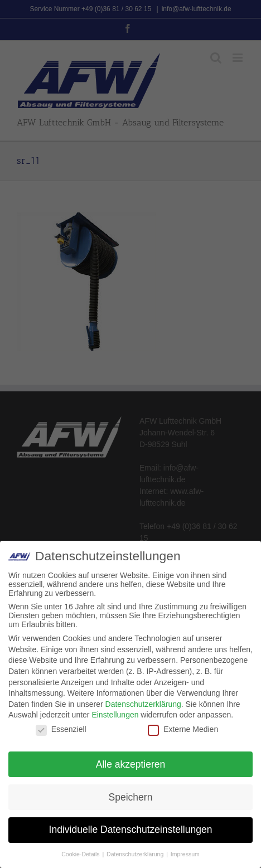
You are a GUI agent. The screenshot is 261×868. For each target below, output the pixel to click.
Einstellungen (115, 715)
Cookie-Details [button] (81, 854)
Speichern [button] (131, 797)
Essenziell (61, 729)
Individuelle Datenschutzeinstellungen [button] (131, 830)
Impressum (185, 854)
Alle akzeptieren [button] (131, 764)
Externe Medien (183, 729)
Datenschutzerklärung (143, 704)
